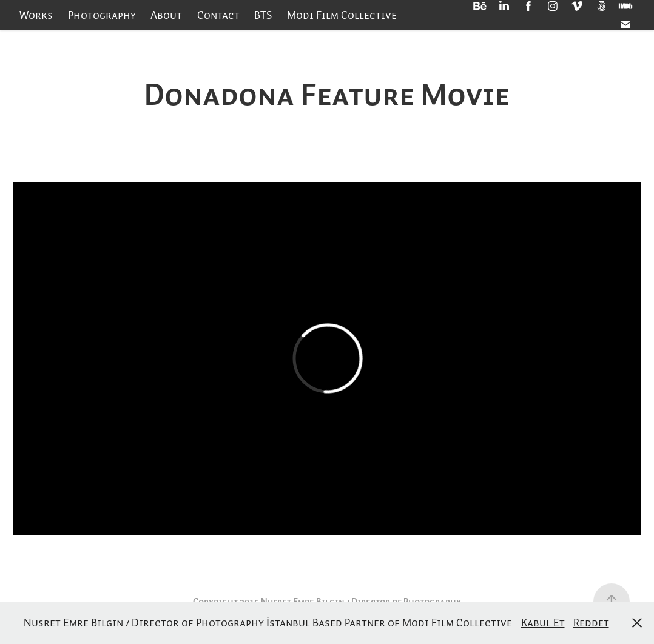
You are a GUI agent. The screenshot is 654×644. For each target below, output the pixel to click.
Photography (102, 15)
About (166, 15)
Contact (218, 15)
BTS (263, 15)
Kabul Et (543, 622)
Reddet (591, 622)
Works (36, 15)
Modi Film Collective (342, 15)
